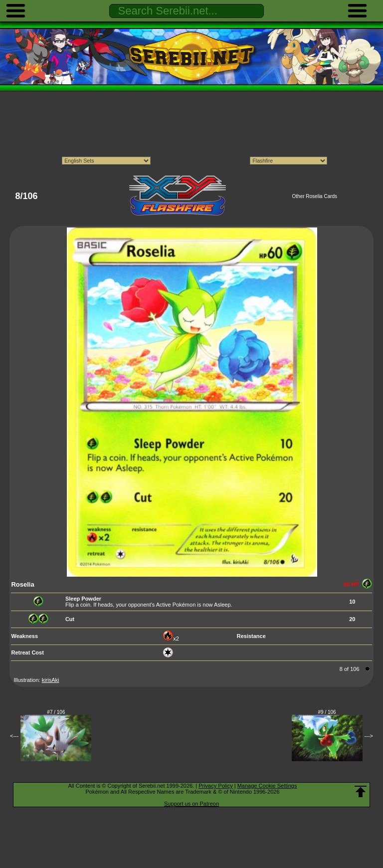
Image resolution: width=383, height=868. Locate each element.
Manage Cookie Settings (267, 786)
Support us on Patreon (191, 804)
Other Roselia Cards (315, 196)
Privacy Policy (215, 786)
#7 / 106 (56, 712)
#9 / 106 (327, 712)
